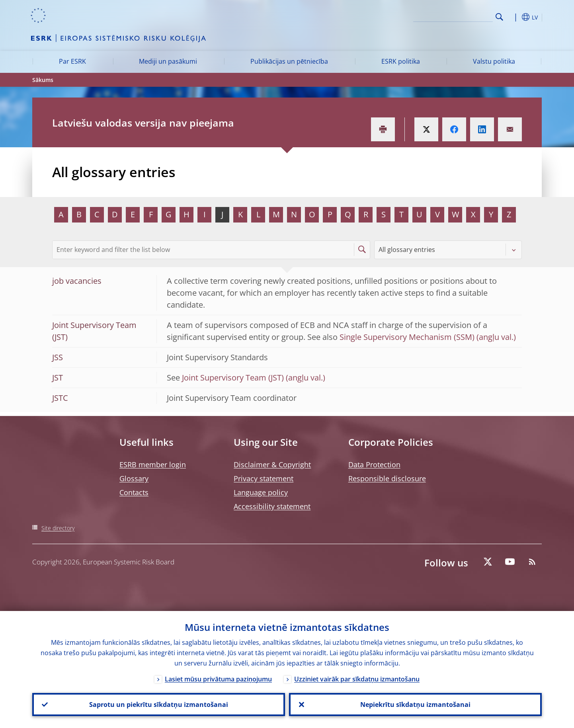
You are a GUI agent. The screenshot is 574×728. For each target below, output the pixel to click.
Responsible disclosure (387, 478)
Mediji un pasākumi (168, 61)
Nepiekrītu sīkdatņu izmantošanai (415, 705)
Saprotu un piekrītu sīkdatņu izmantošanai (159, 705)
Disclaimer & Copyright (272, 465)
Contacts (134, 492)
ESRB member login (153, 465)
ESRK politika (401, 61)
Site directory (58, 528)
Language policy (261, 492)
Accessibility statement (272, 506)
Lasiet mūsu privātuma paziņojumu (218, 679)
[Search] (453, 16)
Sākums (43, 80)
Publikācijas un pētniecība (289, 61)
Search (499, 17)
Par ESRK (72, 61)
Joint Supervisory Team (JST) (233, 378)
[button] (514, 17)
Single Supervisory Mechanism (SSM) (407, 337)
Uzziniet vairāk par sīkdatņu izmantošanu (357, 679)
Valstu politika (494, 61)
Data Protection (374, 465)
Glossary (134, 478)
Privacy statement (264, 478)
